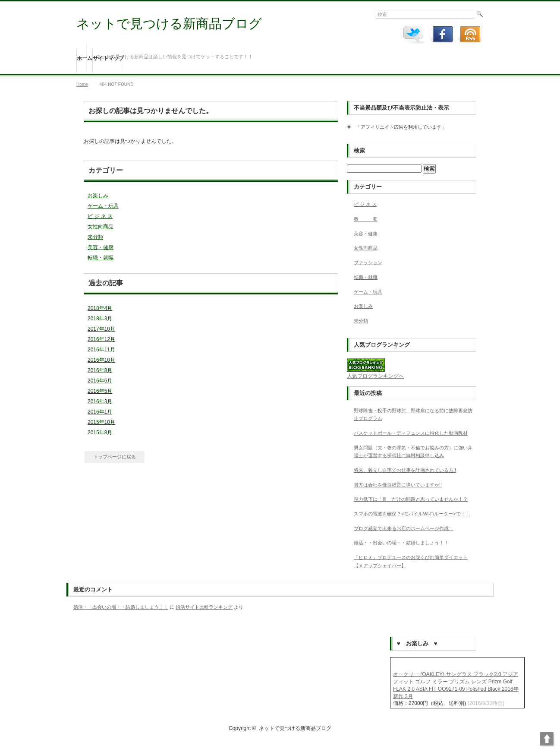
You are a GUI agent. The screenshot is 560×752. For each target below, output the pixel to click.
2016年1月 (100, 412)
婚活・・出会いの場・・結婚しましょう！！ (401, 543)
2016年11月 (101, 350)
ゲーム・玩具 (103, 206)
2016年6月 (100, 381)
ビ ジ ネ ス (100, 216)
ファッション (368, 262)
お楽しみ (98, 196)
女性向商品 (101, 227)
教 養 (366, 219)
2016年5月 (100, 391)
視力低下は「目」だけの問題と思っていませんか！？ (411, 499)
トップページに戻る (115, 457)
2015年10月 (101, 422)
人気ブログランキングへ (375, 376)
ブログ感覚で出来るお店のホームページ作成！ (404, 528)
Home (82, 84)
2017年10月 (101, 329)
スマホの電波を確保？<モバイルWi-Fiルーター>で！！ (412, 514)
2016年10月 (101, 360)
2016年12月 (101, 339)
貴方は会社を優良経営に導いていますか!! (398, 485)
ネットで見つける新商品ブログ (169, 24)
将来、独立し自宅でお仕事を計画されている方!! (405, 470)
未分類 (95, 237)
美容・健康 (101, 247)
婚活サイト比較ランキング (204, 607)
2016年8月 (100, 370)
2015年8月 (100, 433)
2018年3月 (100, 319)
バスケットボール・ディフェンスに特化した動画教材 (411, 433)
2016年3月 (100, 401)
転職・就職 (101, 258)
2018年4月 (100, 308)
